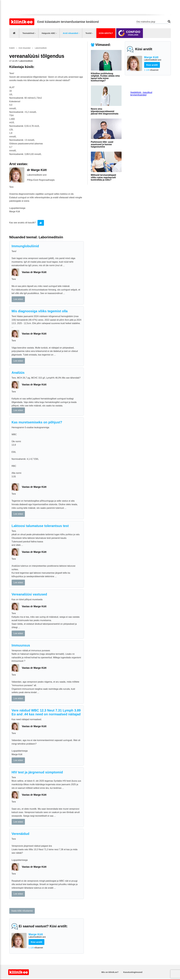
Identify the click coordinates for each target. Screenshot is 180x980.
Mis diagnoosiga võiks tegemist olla (40, 311)
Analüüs (18, 373)
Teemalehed (28, 33)
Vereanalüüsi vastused (29, 594)
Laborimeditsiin (41, 48)
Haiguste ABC (48, 33)
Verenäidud (20, 834)
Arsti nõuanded (70, 33)
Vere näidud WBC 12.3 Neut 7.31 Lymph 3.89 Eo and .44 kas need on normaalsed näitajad (46, 712)
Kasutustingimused (133, 972)
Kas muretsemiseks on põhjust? (37, 422)
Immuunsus (21, 645)
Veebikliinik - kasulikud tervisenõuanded (141, 94)
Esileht (12, 48)
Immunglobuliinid (25, 246)
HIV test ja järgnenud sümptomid (37, 772)
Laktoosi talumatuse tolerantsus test (40, 526)
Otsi (169, 21)
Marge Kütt (156, 59)
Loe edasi (18, 299)
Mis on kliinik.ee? (110, 972)
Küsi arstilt (106, 33)
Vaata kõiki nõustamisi (22, 911)
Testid (88, 33)
